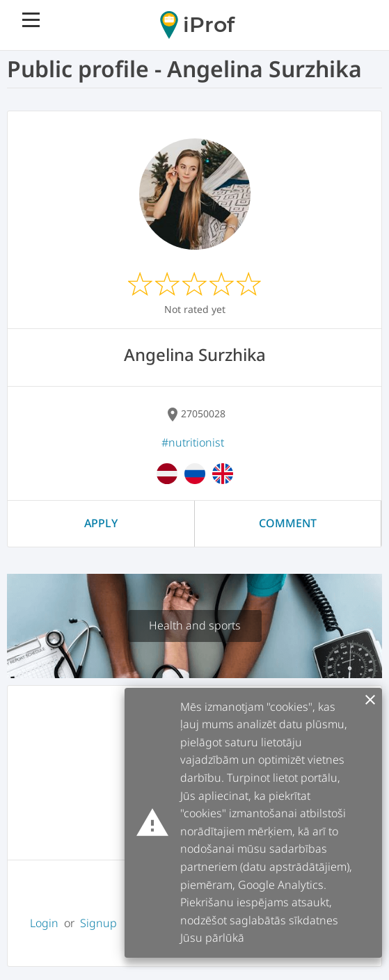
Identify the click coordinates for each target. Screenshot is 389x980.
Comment (288, 523)
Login (44, 923)
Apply (101, 523)
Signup (98, 923)
